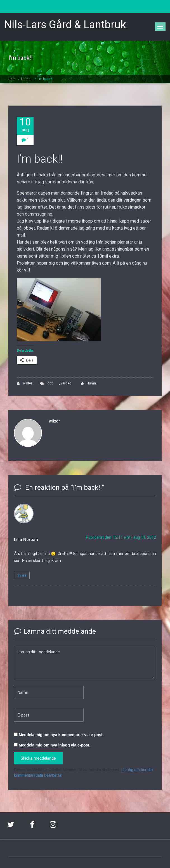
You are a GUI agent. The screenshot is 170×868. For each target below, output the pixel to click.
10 (25, 125)
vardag (66, 383)
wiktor (24, 383)
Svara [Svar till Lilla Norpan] (22, 575)
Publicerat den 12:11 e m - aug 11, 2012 (121, 537)
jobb (50, 383)
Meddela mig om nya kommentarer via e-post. (61, 735)
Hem (12, 79)
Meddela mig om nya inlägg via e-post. (55, 745)
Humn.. (27, 79)
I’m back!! (45, 79)
